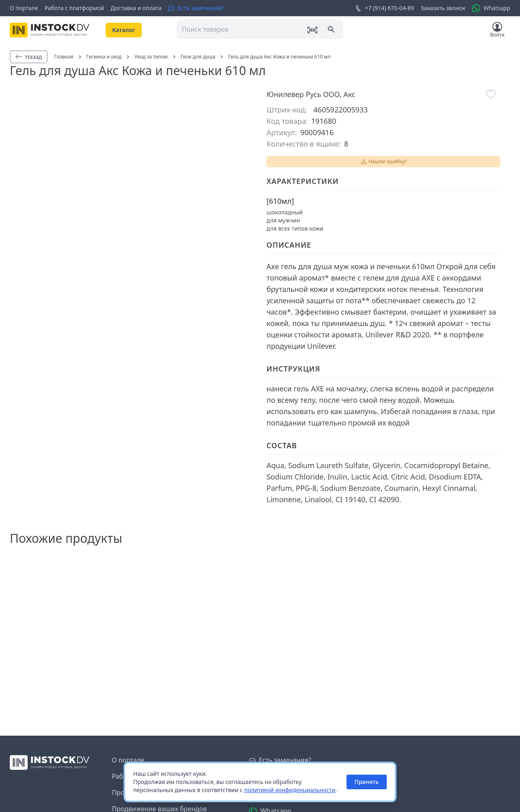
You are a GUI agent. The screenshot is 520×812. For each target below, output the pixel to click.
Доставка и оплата (136, 8)
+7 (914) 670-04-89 (385, 8)
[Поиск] (332, 30)
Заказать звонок (443, 8)
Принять (367, 782)
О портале (24, 8)
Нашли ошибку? (383, 161)
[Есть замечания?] (196, 8)
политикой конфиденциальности (290, 790)
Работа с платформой (75, 8)
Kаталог (124, 30)
